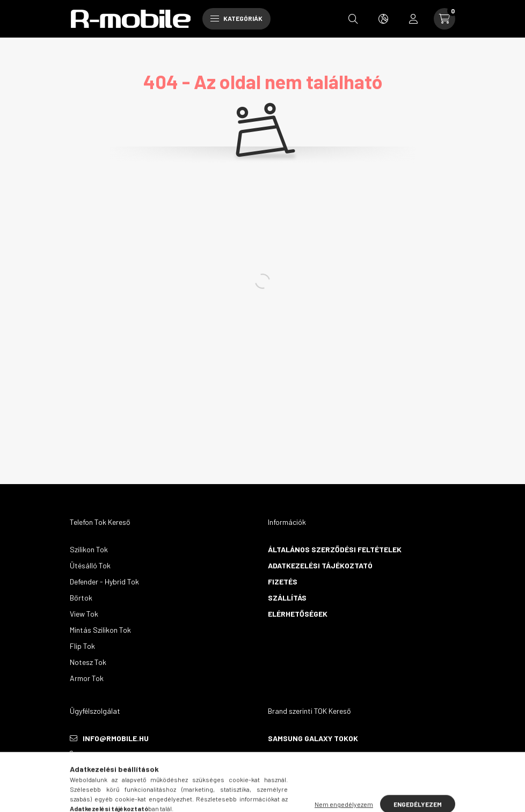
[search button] (353, 19)
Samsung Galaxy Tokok (313, 738)
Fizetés (283, 581)
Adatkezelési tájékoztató (320, 565)
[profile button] (413, 19)
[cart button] (444, 19)
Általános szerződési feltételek (335, 549)
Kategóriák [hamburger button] (236, 18)
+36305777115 (106, 754)
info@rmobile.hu (116, 738)
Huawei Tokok (294, 754)
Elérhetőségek (298, 614)
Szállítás (287, 598)
